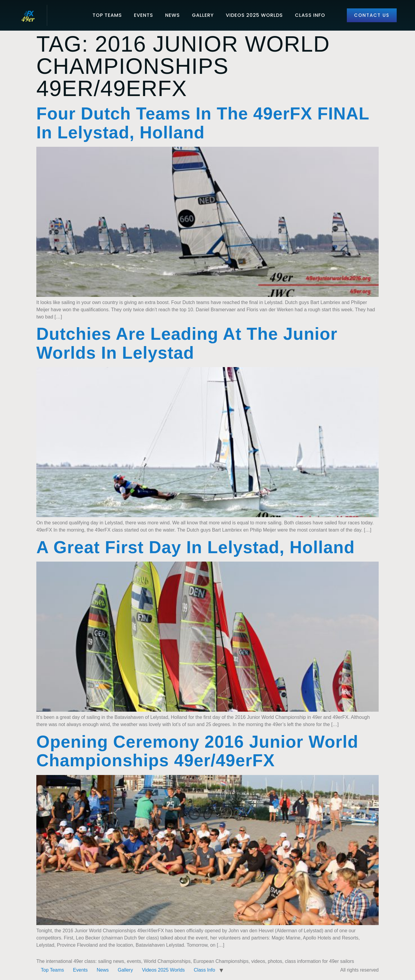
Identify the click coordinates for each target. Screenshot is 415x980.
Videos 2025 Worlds (254, 15)
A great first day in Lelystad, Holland (195, 547)
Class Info (310, 15)
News (173, 15)
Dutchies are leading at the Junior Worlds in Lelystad (187, 343)
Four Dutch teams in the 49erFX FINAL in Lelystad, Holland (203, 123)
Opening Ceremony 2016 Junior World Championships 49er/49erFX (197, 751)
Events (144, 15)
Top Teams (107, 15)
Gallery (203, 15)
